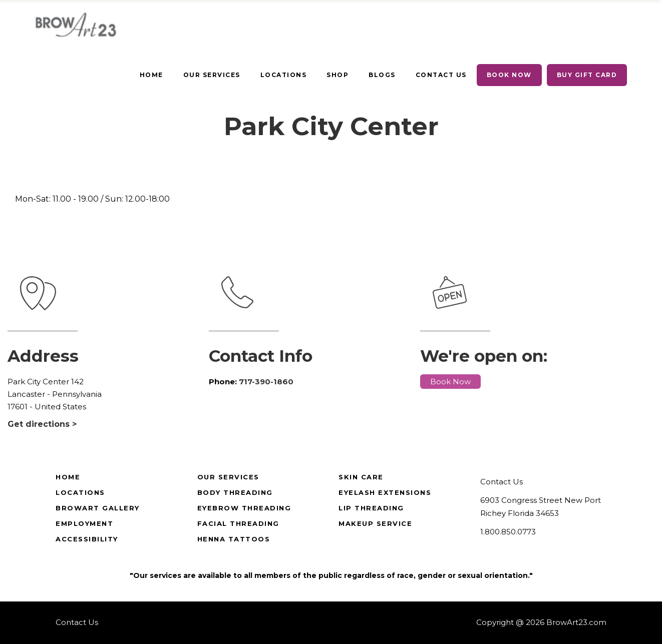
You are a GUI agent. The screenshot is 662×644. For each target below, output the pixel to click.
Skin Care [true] (361, 477)
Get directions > (42, 424)
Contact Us (502, 482)
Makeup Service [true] (375, 523)
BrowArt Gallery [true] (98, 508)
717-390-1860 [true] (266, 382)
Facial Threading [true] (238, 523)
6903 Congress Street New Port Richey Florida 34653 (541, 507)
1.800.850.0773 (508, 532)
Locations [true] (80, 492)
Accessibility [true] (87, 539)
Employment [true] (84, 523)
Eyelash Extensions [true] (385, 492)
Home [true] (68, 477)
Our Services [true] (228, 477)
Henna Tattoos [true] (234, 539)
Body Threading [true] (235, 492)
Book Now (450, 382)
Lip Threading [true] (371, 508)
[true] (151, 75)
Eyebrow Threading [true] (244, 508)
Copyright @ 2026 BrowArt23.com (541, 622)
